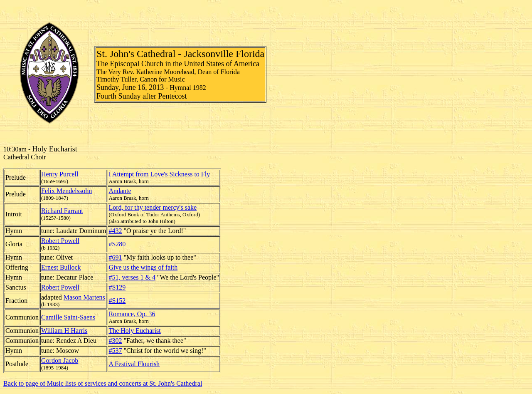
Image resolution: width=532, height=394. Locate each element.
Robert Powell (60, 241)
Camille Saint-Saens (68, 317)
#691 (115, 257)
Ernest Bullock (61, 267)
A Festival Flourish (134, 364)
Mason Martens (84, 297)
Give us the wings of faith (143, 267)
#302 (115, 341)
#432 (115, 231)
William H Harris (64, 331)
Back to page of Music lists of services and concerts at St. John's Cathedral (103, 383)
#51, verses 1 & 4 (132, 277)
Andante (120, 191)
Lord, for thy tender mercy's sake (153, 207)
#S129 (117, 287)
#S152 (117, 301)
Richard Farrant (62, 211)
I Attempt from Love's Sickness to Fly (159, 174)
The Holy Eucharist (134, 331)
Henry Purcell (60, 174)
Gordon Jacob (60, 361)
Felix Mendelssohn (66, 191)
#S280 (117, 244)
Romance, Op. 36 (132, 314)
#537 (115, 351)
